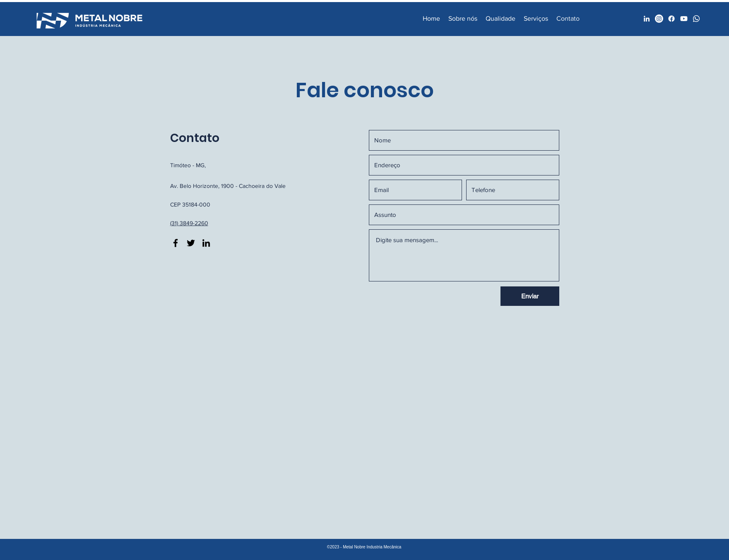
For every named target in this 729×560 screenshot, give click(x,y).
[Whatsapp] (696, 19)
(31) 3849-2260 (189, 223)
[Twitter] (191, 243)
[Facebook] (659, 19)
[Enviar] (530, 296)
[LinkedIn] (647, 19)
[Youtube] (684, 19)
